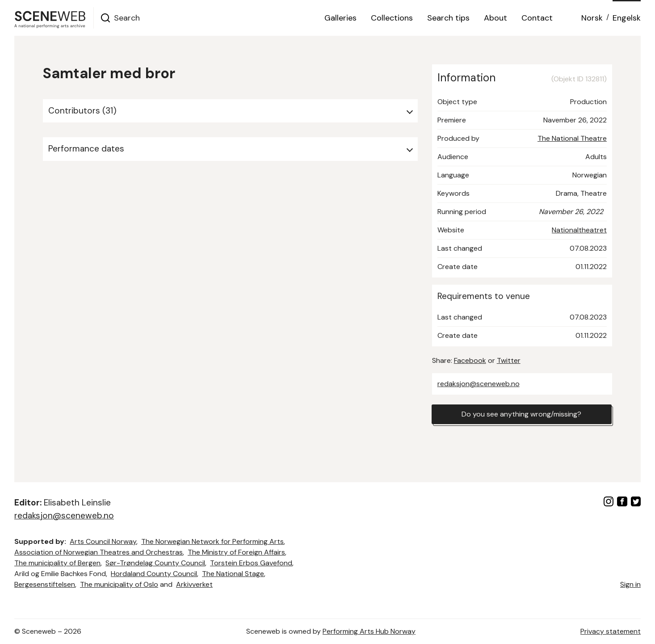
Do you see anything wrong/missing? (521, 414)
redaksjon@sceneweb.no (479, 384)
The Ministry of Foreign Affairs (236, 552)
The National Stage (233, 574)
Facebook (470, 360)
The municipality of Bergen (57, 563)
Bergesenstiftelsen (45, 584)
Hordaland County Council (154, 574)
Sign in (630, 584)
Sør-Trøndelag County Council (155, 563)
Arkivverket (194, 584)
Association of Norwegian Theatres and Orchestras (99, 552)
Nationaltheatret (579, 230)
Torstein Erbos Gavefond (251, 563)
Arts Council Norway (103, 541)
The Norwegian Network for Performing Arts (212, 541)
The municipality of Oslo (119, 584)
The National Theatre (572, 138)
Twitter (509, 360)
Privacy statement (611, 631)
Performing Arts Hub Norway (369, 631)
